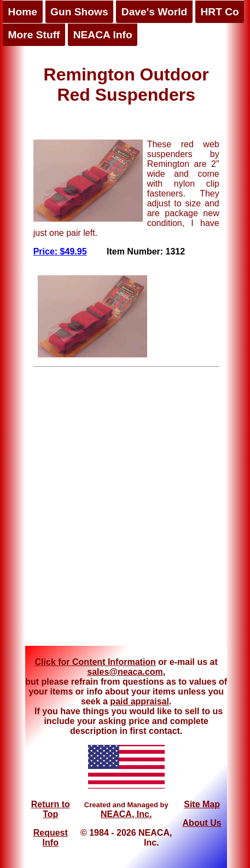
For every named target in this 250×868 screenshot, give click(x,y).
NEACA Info (103, 35)
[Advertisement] (120, 510)
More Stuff (34, 35)
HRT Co (219, 12)
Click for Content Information (95, 662)
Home (23, 12)
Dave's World (154, 12)
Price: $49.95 (60, 251)
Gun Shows (79, 12)
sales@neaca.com (125, 672)
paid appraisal (139, 701)
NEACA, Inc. (126, 814)
